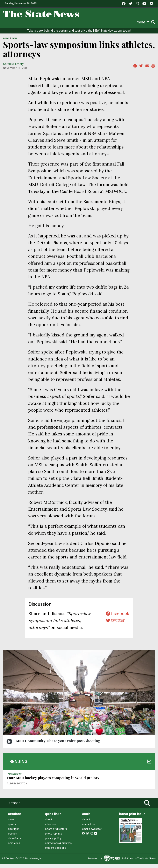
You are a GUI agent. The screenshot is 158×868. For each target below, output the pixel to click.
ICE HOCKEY (14, 778)
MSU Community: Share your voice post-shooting (58, 745)
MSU (14, 43)
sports (12, 828)
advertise (51, 828)
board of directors (56, 833)
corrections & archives (58, 847)
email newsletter (92, 833)
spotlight (13, 833)
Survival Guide (45, 22)
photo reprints (53, 838)
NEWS (6, 43)
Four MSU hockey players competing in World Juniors (53, 782)
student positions (56, 852)
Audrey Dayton (17, 788)
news (11, 824)
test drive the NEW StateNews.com (98, 35)
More (131, 22)
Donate (143, 22)
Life (16, 22)
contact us (88, 828)
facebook (117, 618)
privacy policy (53, 842)
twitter (115, 625)
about (49, 824)
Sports (26, 22)
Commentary (69, 22)
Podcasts (89, 22)
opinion (13, 838)
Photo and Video (112, 22)
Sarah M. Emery (13, 68)
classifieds (15, 842)
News (7, 22)
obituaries (14, 847)
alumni (86, 824)
